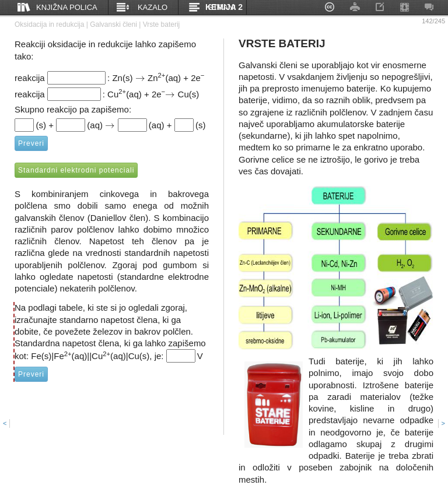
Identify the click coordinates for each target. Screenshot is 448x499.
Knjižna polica (67, 7)
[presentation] (140, 78)
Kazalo (153, 7)
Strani (222, 7)
